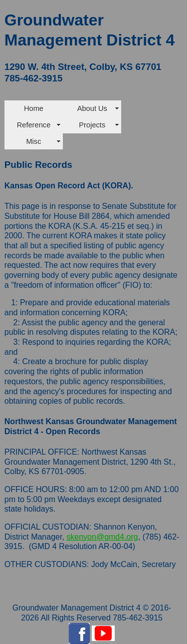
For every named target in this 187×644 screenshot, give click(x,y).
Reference (34, 125)
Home (34, 108)
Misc (33, 141)
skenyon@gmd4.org (102, 537)
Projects (92, 125)
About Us (92, 108)
